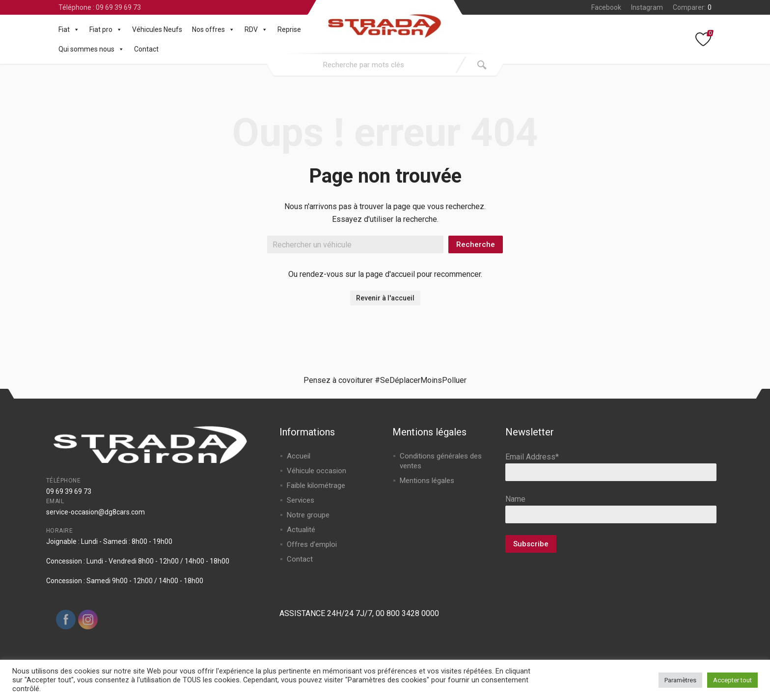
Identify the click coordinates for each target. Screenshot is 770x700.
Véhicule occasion (316, 471)
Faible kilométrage (316, 485)
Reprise (289, 29)
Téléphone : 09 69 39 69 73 (100, 7)
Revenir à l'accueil (385, 298)
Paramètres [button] (680, 680)
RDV (256, 29)
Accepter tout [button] (732, 680)
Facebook (606, 7)
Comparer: (692, 7)
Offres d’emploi (312, 544)
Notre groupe (308, 515)
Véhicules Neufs (157, 29)
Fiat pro (106, 29)
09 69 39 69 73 (69, 491)
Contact (146, 49)
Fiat (69, 29)
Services (301, 500)
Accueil (299, 456)
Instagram (647, 7)
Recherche (476, 244)
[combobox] (364, 65)
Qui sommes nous (91, 49)
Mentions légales (427, 481)
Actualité (301, 530)
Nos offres (213, 29)
